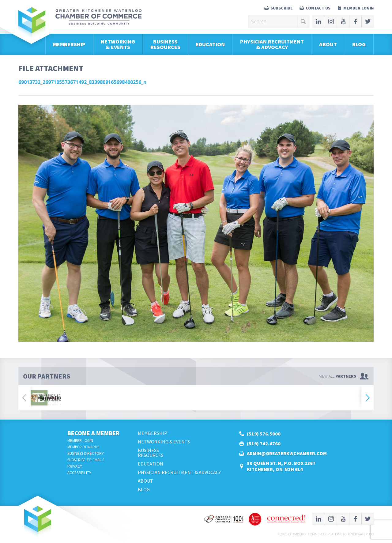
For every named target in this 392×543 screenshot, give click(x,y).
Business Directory (86, 453)
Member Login (358, 8)
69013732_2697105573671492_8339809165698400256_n (82, 82)
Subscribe (282, 8)
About (328, 44)
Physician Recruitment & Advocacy (272, 44)
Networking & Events (118, 44)
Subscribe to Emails (86, 460)
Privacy (75, 466)
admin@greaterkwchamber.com (287, 453)
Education (210, 44)
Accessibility (79, 473)
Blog (359, 44)
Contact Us (318, 8)
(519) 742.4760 (264, 443)
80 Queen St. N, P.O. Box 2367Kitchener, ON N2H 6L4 (281, 466)
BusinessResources (165, 44)
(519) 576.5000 (264, 434)
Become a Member (93, 433)
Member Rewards (83, 447)
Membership (69, 44)
